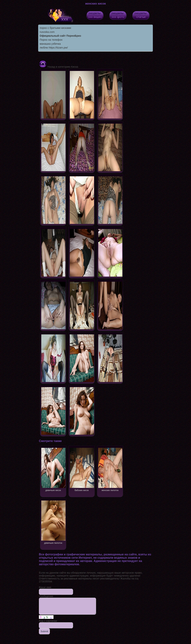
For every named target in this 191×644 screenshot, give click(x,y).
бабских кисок (82, 469)
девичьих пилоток (53, 522)
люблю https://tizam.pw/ (54, 48)
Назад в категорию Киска (59, 67)
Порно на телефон (51, 40)
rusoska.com (47, 32)
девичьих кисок (53, 469)
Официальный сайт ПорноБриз (60, 36)
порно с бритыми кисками (55, 28)
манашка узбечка (50, 44)
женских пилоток (110, 469)
